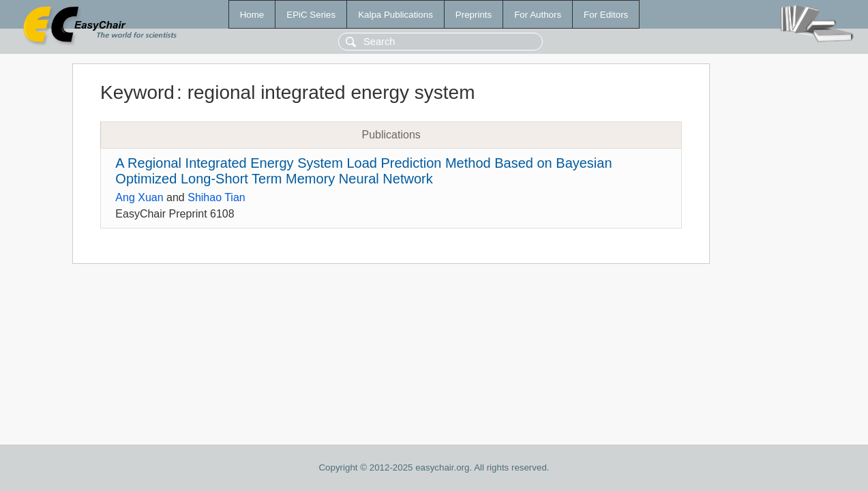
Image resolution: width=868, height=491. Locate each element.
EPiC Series (311, 15)
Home (252, 15)
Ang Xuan (139, 197)
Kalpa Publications (395, 15)
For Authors (538, 15)
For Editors (606, 15)
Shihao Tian (216, 197)
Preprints (474, 15)
